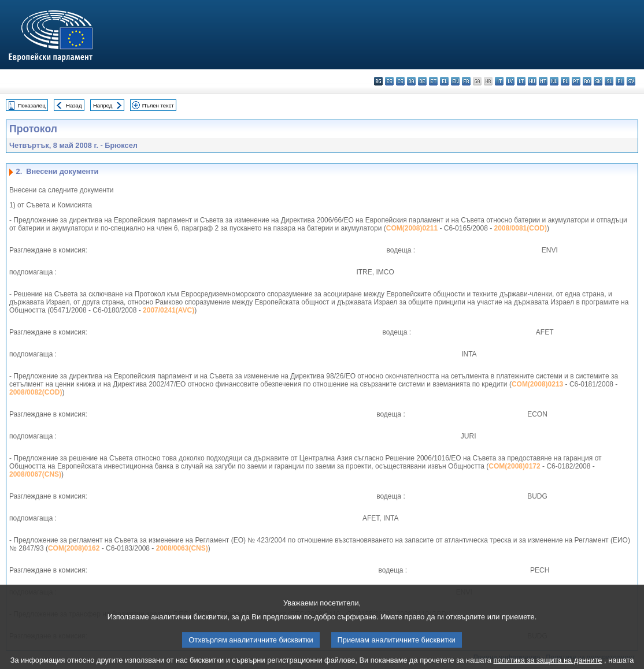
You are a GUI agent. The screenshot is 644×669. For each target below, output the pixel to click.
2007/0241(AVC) (169, 310)
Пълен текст (158, 105)
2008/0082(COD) (36, 392)
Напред (103, 105)
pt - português (576, 81)
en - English (455, 81)
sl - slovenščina (609, 81)
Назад (74, 105)
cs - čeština (400, 81)
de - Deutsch (422, 81)
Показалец (32, 105)
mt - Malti (543, 81)
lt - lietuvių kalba (521, 81)
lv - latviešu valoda (510, 81)
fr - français (466, 81)
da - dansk (411, 81)
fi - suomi (620, 81)
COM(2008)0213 (537, 384)
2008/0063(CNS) (182, 548)
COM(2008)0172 (514, 466)
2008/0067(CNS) (35, 474)
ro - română (587, 81)
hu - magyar (532, 81)
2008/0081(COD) (521, 228)
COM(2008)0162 (74, 548)
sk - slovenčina (598, 81)
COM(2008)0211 (412, 228)
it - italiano (499, 81)
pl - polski (565, 81)
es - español (389, 81)
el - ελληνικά (444, 81)
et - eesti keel (433, 81)
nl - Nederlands (554, 81)
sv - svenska (631, 81)
